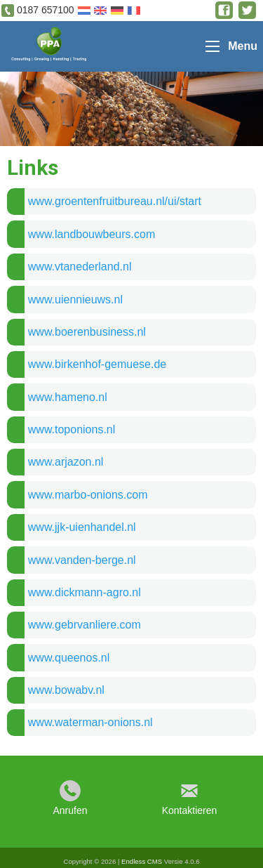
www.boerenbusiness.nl (87, 332)
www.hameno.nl (68, 397)
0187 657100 (46, 10)
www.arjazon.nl (66, 462)
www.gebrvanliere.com (85, 625)
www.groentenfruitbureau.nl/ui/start (115, 201)
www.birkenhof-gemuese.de (97, 364)
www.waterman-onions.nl (90, 722)
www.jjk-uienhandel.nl (82, 527)
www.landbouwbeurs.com (92, 234)
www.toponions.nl (72, 429)
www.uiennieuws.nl (75, 300)
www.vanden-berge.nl (82, 560)
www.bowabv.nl (66, 690)
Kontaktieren (190, 810)
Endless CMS (142, 861)
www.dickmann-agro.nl (85, 592)
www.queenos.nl (69, 658)
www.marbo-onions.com (88, 495)
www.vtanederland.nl (80, 267)
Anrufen (70, 810)
